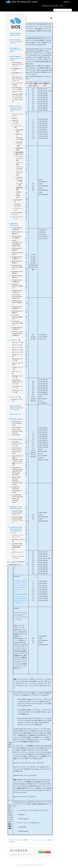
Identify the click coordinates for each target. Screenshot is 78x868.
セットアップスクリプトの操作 (17, 84)
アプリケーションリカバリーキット (18, 557)
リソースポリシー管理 (19, 184)
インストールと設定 (17, 126)
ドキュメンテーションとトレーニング (17, 536)
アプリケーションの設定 (19, 168)
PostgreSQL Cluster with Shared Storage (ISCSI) (15, 489)
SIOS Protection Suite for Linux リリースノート (16, 42)
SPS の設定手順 (18, 131)
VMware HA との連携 (16, 540)
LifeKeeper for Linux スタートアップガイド (16, 50)
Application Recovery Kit (13, 224)
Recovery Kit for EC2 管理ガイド (15, 237)
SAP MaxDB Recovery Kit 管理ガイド (16, 323)
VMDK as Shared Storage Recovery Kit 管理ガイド (16, 333)
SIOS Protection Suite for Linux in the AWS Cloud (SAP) (16, 450)
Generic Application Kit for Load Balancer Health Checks (16, 243)
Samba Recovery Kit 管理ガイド (16, 307)
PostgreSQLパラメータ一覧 (17, 360)
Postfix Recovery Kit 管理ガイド (16, 291)
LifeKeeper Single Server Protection (15, 508)
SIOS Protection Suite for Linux (15, 34)
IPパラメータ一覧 (17, 345)
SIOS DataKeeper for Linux (16, 213)
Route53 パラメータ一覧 (18, 368)
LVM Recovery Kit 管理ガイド (16, 249)
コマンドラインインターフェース (16, 218)
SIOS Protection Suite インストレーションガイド (15, 58)
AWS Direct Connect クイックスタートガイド (16, 443)
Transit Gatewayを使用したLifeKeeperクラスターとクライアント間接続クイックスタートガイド (16, 460)
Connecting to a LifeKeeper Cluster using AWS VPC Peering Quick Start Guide (16, 471)
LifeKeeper (14, 121)
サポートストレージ (15, 414)
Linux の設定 (19, 153)
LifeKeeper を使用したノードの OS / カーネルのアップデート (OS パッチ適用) (17, 98)
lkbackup (15, 118)
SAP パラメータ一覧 (17, 373)
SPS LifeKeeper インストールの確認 (17, 88)
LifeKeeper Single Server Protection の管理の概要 (16, 545)
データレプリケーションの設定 (19, 158)
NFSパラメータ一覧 (18, 352)
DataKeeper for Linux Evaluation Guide (16, 423)
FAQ (13, 550)
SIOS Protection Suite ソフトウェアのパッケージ (17, 64)
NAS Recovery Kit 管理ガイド (16, 272)
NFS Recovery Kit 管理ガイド (16, 276)
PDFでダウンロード (16, 565)
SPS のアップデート (17, 92)
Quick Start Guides (15, 439)
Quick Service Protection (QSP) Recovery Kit (17, 296)
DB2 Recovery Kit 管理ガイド (16, 233)
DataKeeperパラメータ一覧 (17, 377)
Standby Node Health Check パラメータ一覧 (17, 382)
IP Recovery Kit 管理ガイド (16, 253)
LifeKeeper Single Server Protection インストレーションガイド (16, 520)
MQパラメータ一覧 (17, 350)
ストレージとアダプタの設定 (19, 173)
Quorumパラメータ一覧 (17, 364)
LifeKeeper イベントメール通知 (18, 144)
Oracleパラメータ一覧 (17, 356)
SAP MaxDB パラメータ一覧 (18, 391)
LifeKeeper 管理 (17, 201)
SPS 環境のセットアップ (16, 74)
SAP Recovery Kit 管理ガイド (16, 312)
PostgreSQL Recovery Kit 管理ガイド (16, 286)
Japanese (67, 2)
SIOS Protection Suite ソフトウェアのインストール (17, 79)
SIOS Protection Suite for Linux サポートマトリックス (16, 408)
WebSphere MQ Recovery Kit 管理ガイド (16, 267)
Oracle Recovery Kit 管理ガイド (16, 281)
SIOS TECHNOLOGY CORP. (25, 2)
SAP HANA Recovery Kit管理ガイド (16, 317)
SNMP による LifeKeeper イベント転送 (18, 137)
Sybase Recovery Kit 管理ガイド (16, 328)
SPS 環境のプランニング (16, 69)
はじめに (15, 123)
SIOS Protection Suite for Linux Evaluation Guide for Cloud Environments (16, 431)
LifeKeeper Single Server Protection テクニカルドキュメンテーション (15, 530)
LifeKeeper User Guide (16, 205)
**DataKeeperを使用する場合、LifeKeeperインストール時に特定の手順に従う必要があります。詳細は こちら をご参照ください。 (21, 599)
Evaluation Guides (15, 419)
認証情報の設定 (19, 189)
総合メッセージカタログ (16, 400)
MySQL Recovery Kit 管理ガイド (16, 258)
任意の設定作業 (18, 149)
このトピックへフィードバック (21, 855)
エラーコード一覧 (14, 397)
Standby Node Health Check (17, 194)
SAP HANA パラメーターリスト (17, 387)
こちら (22, 666)
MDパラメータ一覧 (17, 347)
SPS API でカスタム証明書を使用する (19, 841)
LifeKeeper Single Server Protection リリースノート (17, 513)
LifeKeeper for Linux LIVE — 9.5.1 (53, 6)
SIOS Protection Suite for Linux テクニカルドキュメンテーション (15, 109)
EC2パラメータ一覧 (17, 342)
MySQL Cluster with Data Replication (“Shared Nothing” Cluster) (16, 481)
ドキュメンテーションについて (17, 115)
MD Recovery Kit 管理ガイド (16, 262)
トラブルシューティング (17, 209)
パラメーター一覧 (14, 340)
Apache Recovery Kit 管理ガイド (16, 228)
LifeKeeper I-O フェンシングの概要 (18, 179)
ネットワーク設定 (19, 164)
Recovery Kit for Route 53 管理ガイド (16, 302)
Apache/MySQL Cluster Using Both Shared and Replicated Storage (16, 498)
